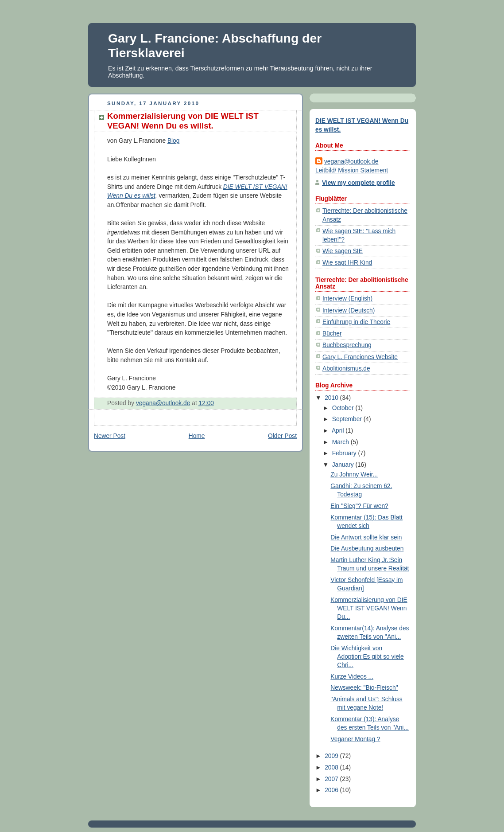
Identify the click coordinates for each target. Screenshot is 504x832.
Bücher (332, 334)
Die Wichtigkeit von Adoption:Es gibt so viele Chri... (367, 657)
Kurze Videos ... (352, 677)
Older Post (282, 436)
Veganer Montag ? (355, 739)
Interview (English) (347, 299)
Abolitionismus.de (346, 369)
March (341, 442)
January (344, 465)
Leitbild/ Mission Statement (352, 170)
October (344, 408)
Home (197, 436)
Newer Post (110, 436)
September (348, 419)
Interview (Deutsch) (349, 311)
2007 (332, 779)
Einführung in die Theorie (356, 322)
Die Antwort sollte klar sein (366, 537)
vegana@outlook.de (351, 162)
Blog (174, 141)
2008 (332, 768)
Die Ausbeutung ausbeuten (367, 549)
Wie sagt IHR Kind (347, 263)
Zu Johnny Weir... (354, 475)
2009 (332, 756)
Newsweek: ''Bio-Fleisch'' (364, 688)
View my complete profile (359, 183)
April (339, 431)
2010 (332, 398)
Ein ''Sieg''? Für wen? (359, 506)
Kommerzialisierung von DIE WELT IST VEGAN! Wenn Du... (369, 608)
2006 (332, 790)
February (345, 453)
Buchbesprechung (347, 345)
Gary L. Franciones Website (360, 357)
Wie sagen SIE (343, 251)
